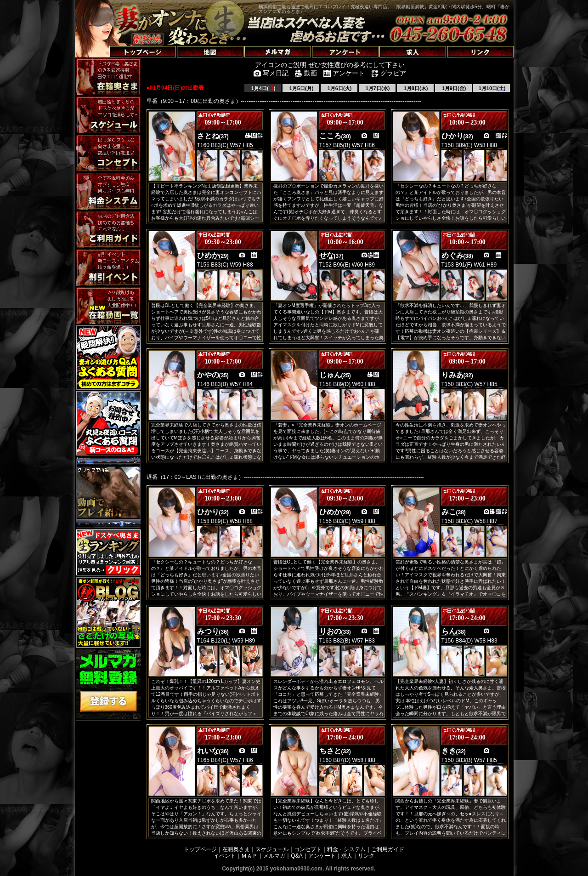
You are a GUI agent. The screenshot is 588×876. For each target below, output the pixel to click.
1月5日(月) (301, 88)
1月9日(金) (453, 88)
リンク (366, 856)
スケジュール (272, 849)
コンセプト (308, 849)
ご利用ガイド (388, 849)
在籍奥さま (236, 849)
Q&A (297, 856)
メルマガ (274, 856)
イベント (225, 856)
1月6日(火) (339, 88)
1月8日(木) (415, 88)
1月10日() (492, 88)
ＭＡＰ (249, 856)
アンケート (322, 856)
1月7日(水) (377, 88)
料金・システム (346, 849)
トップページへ (99, 41)
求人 (347, 856)
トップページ (200, 849)
